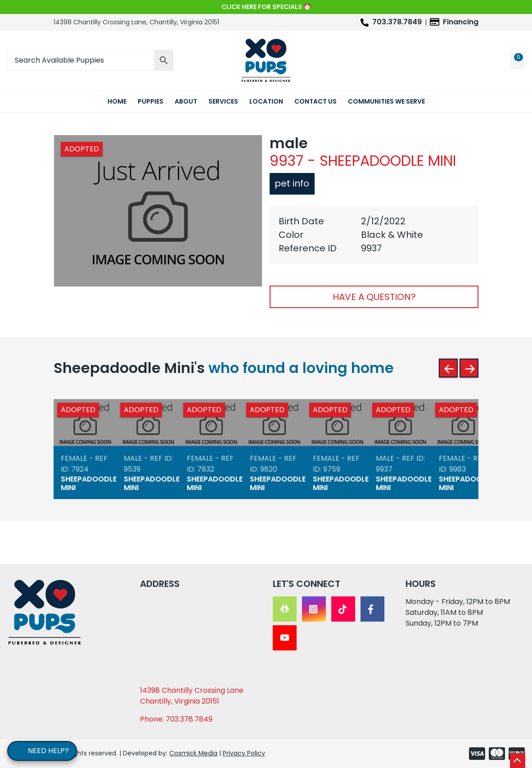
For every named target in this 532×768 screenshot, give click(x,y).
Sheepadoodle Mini (89, 483)
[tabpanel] (374, 235)
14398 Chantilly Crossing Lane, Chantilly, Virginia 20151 (136, 22)
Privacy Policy (244, 753)
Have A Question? (374, 297)
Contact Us (316, 101)
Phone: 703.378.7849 (176, 719)
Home (117, 101)
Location (266, 101)
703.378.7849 (397, 22)
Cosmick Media (193, 753)
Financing (461, 22)
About (186, 101)
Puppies (151, 101)
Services (223, 101)
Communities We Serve (386, 101)
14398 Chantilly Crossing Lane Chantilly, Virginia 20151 (192, 696)
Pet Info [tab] (291, 183)
